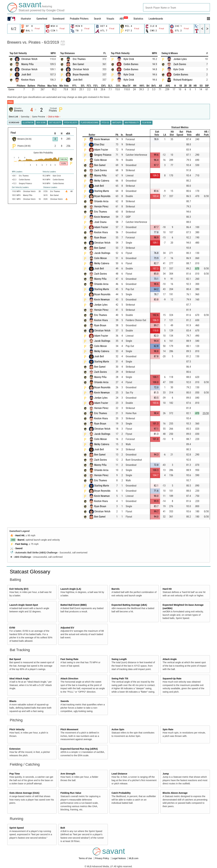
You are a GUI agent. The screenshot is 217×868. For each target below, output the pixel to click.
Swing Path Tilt (120, 679)
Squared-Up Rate (172, 679)
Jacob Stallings (102, 253)
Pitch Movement (69, 729)
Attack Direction (69, 679)
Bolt (63, 828)
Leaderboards (156, 19)
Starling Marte (102, 191)
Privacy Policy (102, 858)
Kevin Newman (102, 139)
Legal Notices (119, 858)
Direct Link (14, 117)
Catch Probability (121, 793)
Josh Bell (26, 75)
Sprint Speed (17, 828)
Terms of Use (86, 858)
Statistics (138, 19)
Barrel (21, 540)
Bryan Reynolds (81, 75)
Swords (65, 701)
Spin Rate (168, 729)
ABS (124, 19)
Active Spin (118, 729)
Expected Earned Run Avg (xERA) (79, 749)
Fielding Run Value (71, 793)
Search (97, 19)
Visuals (110, 19)
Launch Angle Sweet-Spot (24, 605)
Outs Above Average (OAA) (24, 793)
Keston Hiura (28, 80)
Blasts (13, 701)
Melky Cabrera (102, 181)
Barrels (116, 589)
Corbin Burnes (131, 64)
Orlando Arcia (101, 201)
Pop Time (15, 774)
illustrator (26, 19)
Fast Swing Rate (69, 659)
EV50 (12, 628)
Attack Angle (170, 659)
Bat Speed (15, 659)
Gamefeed (42, 19)
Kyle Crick (129, 59)
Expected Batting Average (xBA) (129, 605)
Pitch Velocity (17, 729)
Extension (15, 749)
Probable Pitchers (79, 19)
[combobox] (177, 7)
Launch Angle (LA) (71, 589)
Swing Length (119, 659)
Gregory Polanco (103, 155)
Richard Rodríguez (183, 80)
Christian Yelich (29, 59)
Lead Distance (119, 774)
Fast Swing (21, 544)
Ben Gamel (78, 64)
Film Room (147, 123)
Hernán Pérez (101, 207)
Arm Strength (68, 774)
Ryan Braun (100, 238)
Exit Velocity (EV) (19, 589)
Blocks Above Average (175, 793)
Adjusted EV (67, 628)
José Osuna (100, 222)
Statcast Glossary (30, 572)
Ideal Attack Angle (19, 679)
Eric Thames (79, 59)
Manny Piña (27, 64)
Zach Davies (180, 64)
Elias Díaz (99, 144)
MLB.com (134, 858)
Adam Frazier (101, 150)
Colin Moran (101, 160)
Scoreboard (58, 19)
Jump (166, 774)
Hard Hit (20, 535)
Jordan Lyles (180, 59)
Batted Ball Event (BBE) (74, 605)
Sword (19, 548)
